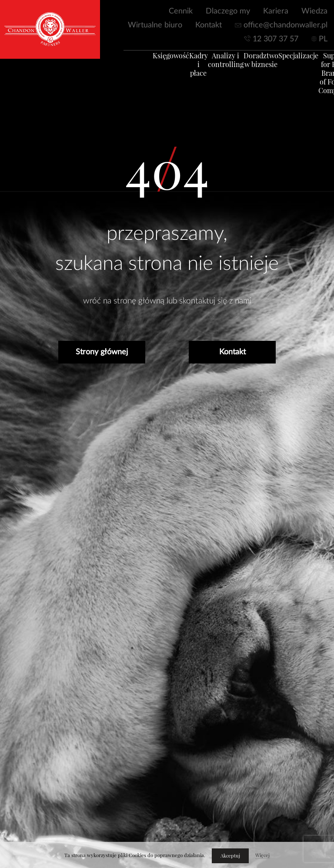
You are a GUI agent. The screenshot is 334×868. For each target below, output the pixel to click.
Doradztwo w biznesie (252, 64)
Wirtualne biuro (155, 25)
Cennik (181, 11)
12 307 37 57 (276, 39)
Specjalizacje (289, 59)
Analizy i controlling (217, 64)
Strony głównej (102, 352)
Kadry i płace (189, 68)
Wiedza (314, 11)
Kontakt (209, 25)
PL (323, 39)
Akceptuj (230, 856)
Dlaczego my (228, 11)
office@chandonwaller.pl (286, 25)
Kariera (276, 11)
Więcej (262, 855)
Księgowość (162, 59)
